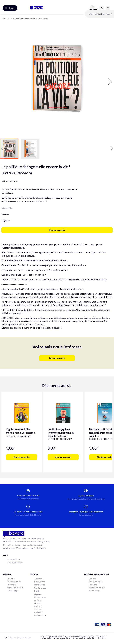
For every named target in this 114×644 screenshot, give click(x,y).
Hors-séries (40, 585)
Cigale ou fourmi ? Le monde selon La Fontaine (20, 431)
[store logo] (37, 8)
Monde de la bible (15, 588)
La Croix (11, 579)
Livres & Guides (38, 602)
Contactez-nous (15, 562)
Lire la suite (7, 208)
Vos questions (14, 559)
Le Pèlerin (11, 585)
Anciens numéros (38, 611)
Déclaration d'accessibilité (75, 638)
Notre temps (13, 591)
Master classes (38, 593)
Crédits (88, 638)
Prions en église (14, 582)
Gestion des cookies (99, 638)
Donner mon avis (9, 181)
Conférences (40, 588)
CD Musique (40, 597)
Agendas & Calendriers (40, 580)
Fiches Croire (40, 615)
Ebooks (38, 606)
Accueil (6, 19)
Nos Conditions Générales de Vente (54, 636)
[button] (102, 8)
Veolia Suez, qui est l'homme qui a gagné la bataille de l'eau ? (61, 433)
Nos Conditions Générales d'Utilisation (83, 636)
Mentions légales (59, 638)
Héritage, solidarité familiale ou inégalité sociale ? (101, 433)
